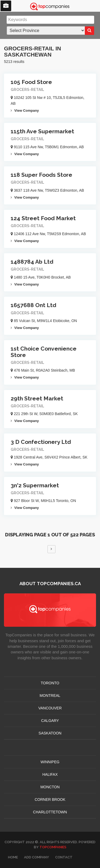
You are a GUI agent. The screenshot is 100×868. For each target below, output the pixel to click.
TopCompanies (53, 847)
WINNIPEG (50, 762)
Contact (64, 857)
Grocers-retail (27, 90)
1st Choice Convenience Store (44, 352)
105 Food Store (31, 82)
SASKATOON (50, 733)
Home (13, 857)
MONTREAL (50, 696)
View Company (25, 110)
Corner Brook (50, 799)
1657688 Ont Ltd (33, 305)
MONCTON (50, 787)
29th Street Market (37, 398)
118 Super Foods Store (41, 175)
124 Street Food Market (43, 218)
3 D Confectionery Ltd (41, 442)
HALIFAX (50, 774)
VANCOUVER (50, 708)
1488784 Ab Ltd (32, 262)
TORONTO (50, 683)
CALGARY (50, 721)
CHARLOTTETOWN (50, 812)
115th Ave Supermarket (42, 131)
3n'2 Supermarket (35, 485)
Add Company (37, 857)
